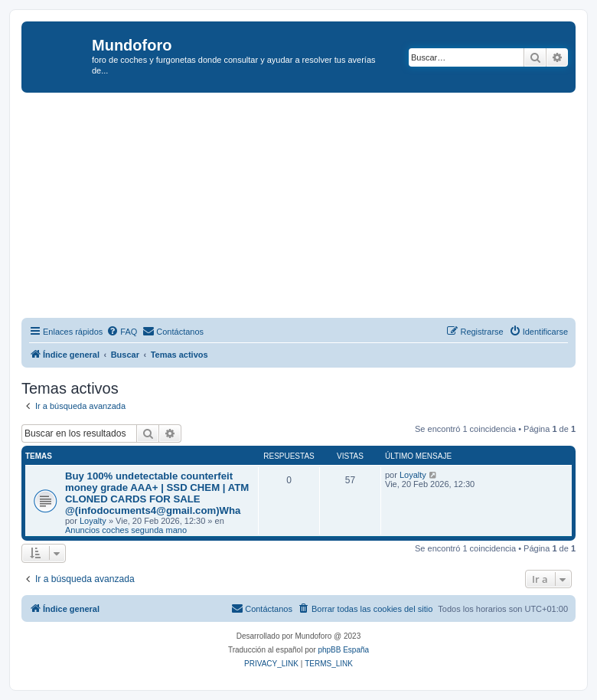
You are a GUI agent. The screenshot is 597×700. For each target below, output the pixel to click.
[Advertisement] (309, 208)
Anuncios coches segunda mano (126, 530)
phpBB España (343, 650)
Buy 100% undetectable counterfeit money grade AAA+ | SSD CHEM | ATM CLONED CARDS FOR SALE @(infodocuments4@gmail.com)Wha (157, 493)
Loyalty (93, 521)
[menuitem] (122, 332)
